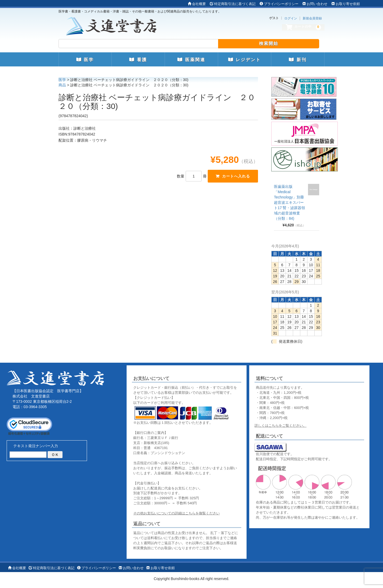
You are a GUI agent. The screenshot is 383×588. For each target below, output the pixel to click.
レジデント (245, 60)
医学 (85, 60)
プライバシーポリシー (279, 4)
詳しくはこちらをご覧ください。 (280, 426)
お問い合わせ (315, 4)
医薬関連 (191, 60)
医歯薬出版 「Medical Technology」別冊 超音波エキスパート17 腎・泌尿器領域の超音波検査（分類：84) (290, 202)
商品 (62, 85)
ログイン (291, 18)
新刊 (298, 60)
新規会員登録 (312, 18)
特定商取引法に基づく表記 (233, 4)
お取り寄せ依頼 (346, 4)
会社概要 (197, 4)
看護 (138, 60)
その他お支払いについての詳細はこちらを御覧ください (176, 513)
